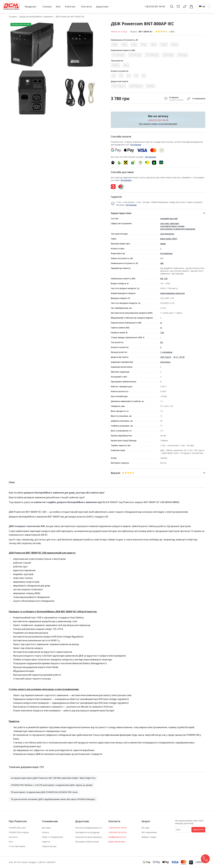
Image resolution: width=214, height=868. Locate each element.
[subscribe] (183, 830)
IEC (162, 342)
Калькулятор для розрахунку (89, 837)
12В (162, 332)
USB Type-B (166, 357)
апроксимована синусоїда (172, 293)
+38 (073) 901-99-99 (155, 7)
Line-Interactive (167, 234)
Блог (11, 842)
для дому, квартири (170, 223)
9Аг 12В (164, 278)
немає (163, 244)
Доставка (46, 828)
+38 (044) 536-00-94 (117, 832)
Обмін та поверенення (52, 837)
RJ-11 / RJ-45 (179, 357)
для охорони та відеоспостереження (178, 229)
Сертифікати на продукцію (87, 832)
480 (162, 263)
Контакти (13, 837)
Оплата (45, 832)
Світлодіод (165, 362)
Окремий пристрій (169, 218)
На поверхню (166, 253)
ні (161, 323)
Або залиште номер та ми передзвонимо (158, 124)
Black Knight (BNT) (169, 239)
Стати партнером (17, 846)
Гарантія (46, 842)
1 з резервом (166, 352)
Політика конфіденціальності (89, 828)
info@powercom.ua (117, 837)
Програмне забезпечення (87, 842)
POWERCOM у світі (17, 828)
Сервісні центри (49, 846)
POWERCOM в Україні (19, 832)
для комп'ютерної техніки (172, 226)
